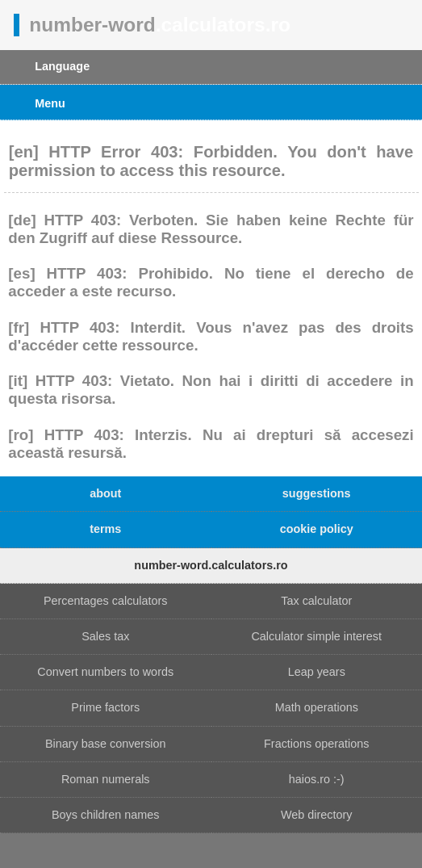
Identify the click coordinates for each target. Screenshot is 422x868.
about (105, 493)
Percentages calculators (106, 601)
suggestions (317, 493)
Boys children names (106, 815)
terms (105, 529)
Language (62, 66)
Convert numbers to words (105, 672)
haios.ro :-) (317, 779)
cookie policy (317, 529)
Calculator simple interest (316, 636)
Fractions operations (316, 744)
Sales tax (105, 636)
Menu (50, 103)
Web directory (317, 815)
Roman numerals (106, 779)
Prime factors (105, 707)
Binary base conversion (106, 744)
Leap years (317, 672)
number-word (160, 25)
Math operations (317, 707)
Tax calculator (316, 601)
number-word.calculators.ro (211, 565)
